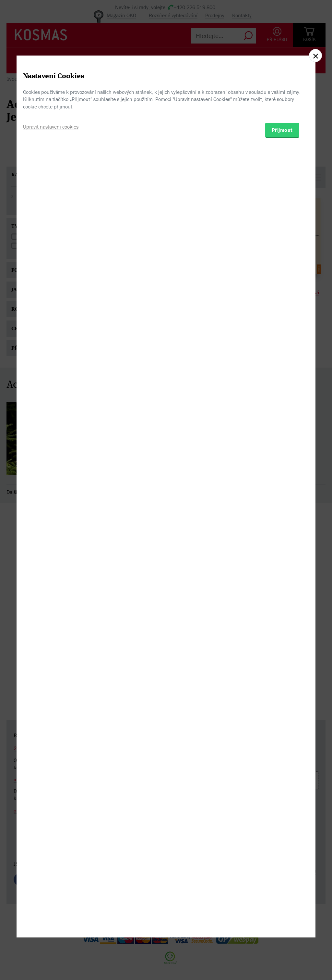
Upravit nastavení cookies (51, 523)
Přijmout (282, 527)
